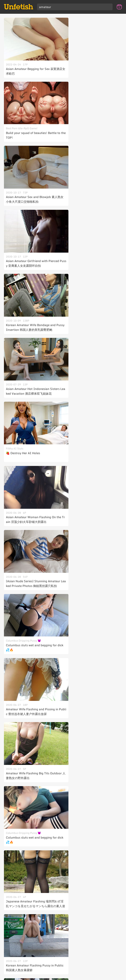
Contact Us (63, 968)
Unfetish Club (62, 976)
